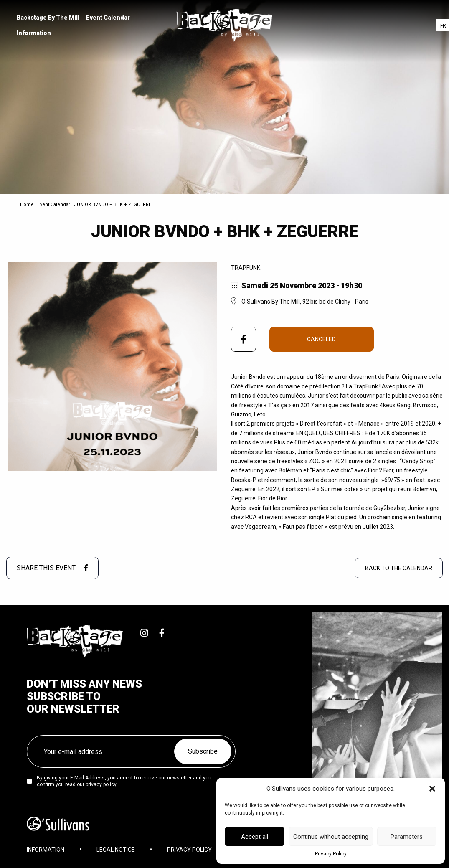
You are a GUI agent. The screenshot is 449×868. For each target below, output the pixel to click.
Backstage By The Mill (48, 18)
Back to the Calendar (399, 568)
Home (27, 204)
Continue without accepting (331, 837)
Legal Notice (116, 850)
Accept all (255, 837)
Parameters (407, 837)
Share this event (52, 568)
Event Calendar (108, 18)
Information (34, 33)
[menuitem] (48, 18)
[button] (432, 789)
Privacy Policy (331, 854)
